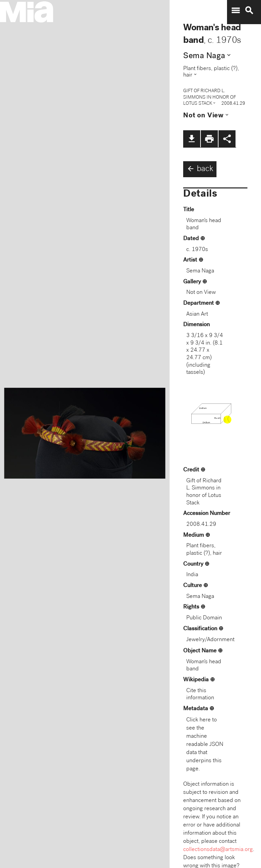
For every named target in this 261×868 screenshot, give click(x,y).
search (249, 11)
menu (236, 11)
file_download (192, 139)
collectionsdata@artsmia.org (218, 850)
